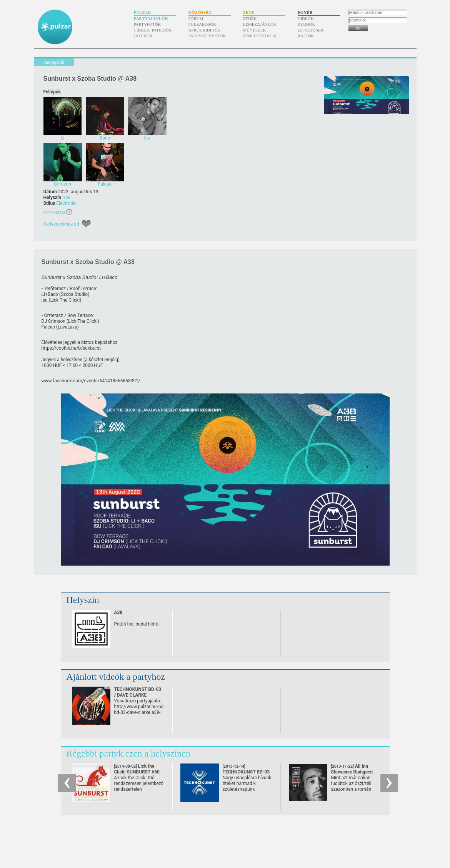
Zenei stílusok (260, 36)
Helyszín (83, 600)
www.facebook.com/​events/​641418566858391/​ (91, 381)
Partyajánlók (151, 18)
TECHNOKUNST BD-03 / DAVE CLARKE (138, 692)
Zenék (250, 18)
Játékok (143, 36)
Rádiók (306, 36)
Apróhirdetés (204, 30)
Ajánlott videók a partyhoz (116, 677)
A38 (66, 197)
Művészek (255, 30)
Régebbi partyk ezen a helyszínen (129, 753)
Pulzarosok (202, 24)
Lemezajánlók (260, 24)
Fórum (196, 18)
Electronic (66, 203)
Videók (306, 18)
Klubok (307, 24)
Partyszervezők (207, 36)
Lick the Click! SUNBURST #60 (137, 772)
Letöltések (311, 30)
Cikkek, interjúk (153, 30)
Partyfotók (147, 24)
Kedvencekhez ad (61, 224)
